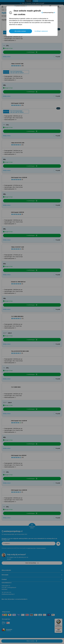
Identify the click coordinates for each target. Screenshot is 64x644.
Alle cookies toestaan (20, 31)
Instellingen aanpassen (41, 31)
